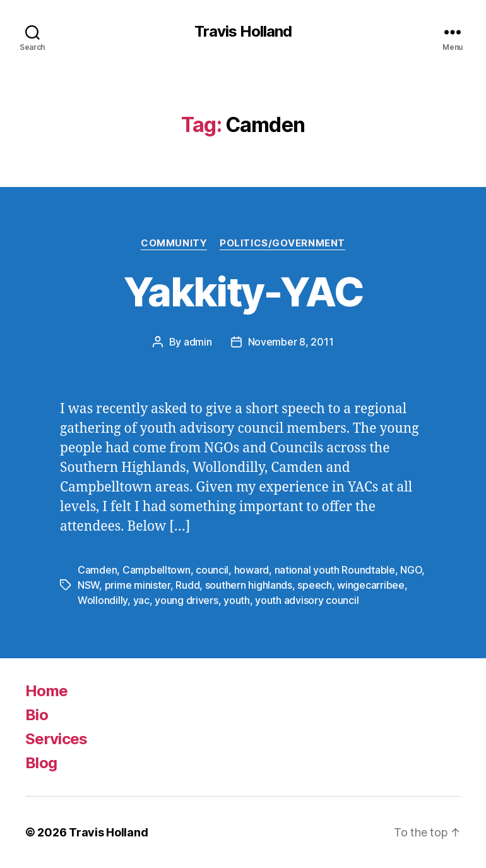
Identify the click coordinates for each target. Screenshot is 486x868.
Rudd (187, 585)
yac (141, 600)
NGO (411, 570)
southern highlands (249, 585)
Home (46, 691)
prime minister (138, 585)
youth (237, 600)
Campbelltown (157, 570)
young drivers (187, 600)
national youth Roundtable (335, 570)
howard (252, 570)
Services (56, 739)
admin (198, 342)
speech (314, 585)
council (212, 570)
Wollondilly (103, 600)
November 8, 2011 (291, 342)
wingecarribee (371, 585)
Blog (41, 763)
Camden (97, 570)
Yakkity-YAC (243, 292)
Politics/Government (282, 243)
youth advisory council (307, 600)
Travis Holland (243, 32)
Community (174, 243)
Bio (37, 715)
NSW (88, 585)
